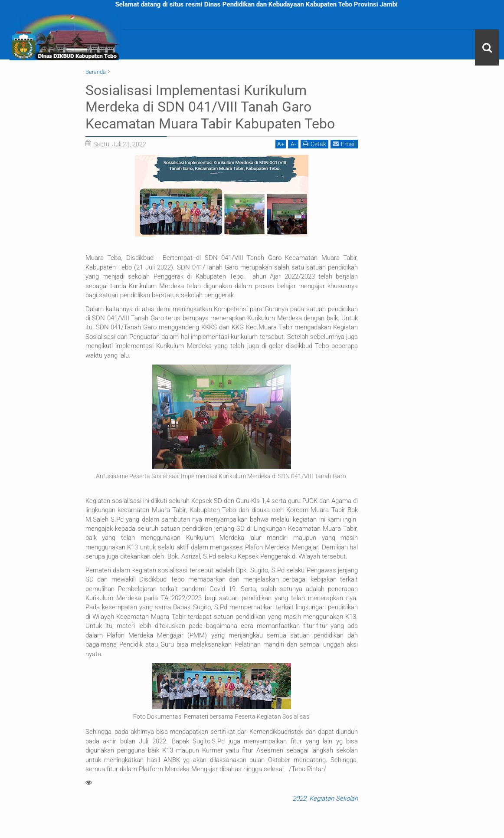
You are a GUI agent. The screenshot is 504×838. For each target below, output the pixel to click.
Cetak (314, 144)
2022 (299, 799)
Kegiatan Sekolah (334, 799)
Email (344, 144)
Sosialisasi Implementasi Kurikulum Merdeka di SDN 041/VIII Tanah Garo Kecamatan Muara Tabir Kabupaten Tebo (210, 107)
